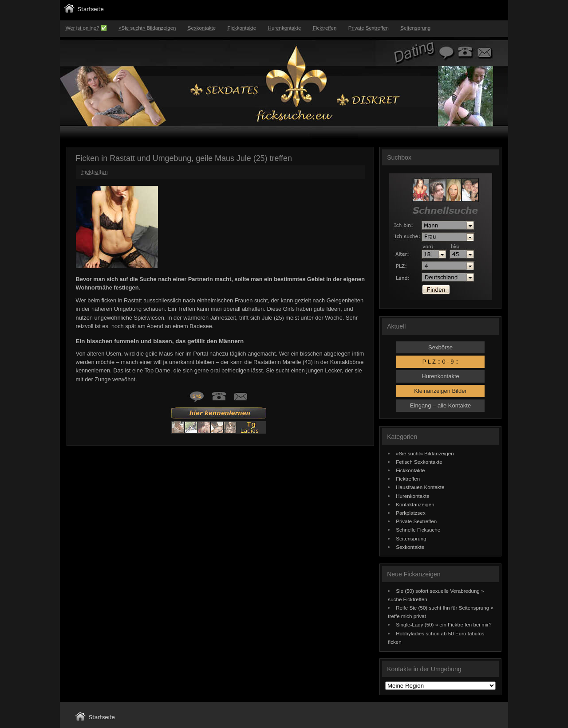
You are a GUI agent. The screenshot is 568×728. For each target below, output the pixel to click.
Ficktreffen (325, 28)
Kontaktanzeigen (415, 504)
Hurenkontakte (285, 28)
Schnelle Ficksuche (418, 530)
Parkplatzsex (411, 513)
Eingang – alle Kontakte (440, 405)
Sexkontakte (202, 28)
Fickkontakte (242, 28)
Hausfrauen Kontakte (420, 487)
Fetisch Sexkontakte (419, 462)
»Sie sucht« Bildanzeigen (147, 28)
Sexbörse (440, 347)
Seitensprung (415, 28)
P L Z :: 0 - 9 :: (441, 362)
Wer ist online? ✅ (86, 28)
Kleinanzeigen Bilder (440, 391)
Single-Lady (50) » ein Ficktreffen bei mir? (444, 624)
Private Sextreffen (369, 28)
